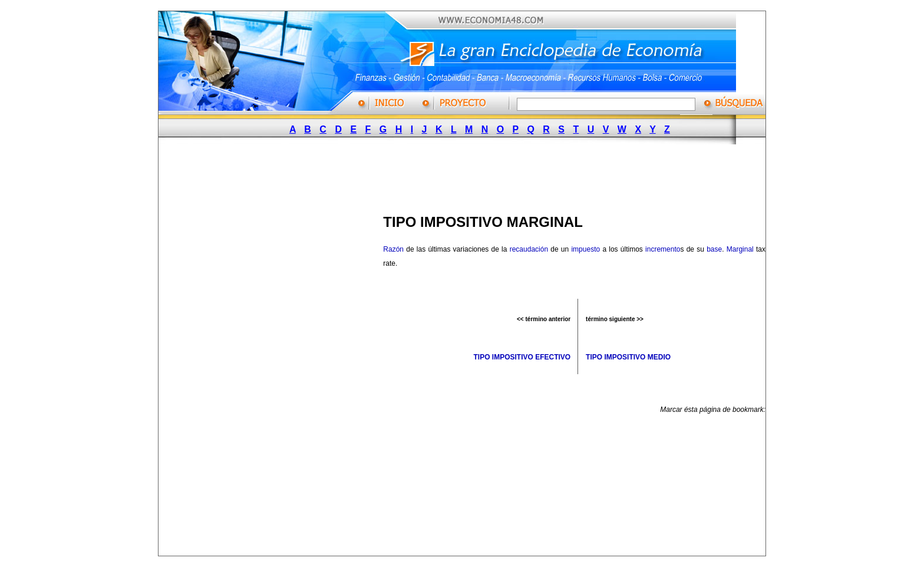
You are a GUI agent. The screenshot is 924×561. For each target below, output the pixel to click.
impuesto (585, 249)
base (714, 249)
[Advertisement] (457, 176)
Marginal (740, 249)
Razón (393, 249)
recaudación (529, 249)
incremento (663, 249)
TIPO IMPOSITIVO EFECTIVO (522, 357)
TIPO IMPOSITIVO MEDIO (628, 357)
